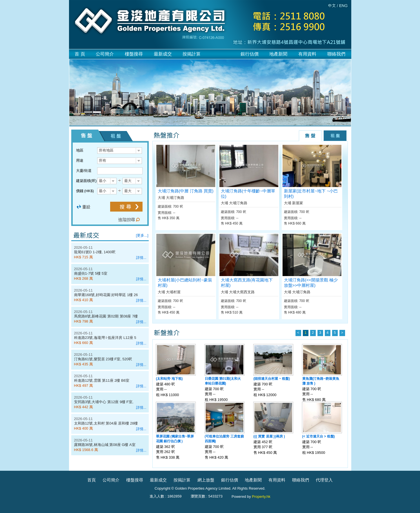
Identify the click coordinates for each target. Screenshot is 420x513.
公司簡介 (105, 54)
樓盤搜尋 (134, 54)
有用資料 (307, 54)
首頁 (92, 480)
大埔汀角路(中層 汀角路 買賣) (186, 191)
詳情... (141, 258)
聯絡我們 (336, 54)
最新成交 (163, 54)
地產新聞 (278, 54)
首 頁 (80, 54)
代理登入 (324, 480)
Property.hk (261, 497)
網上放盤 (206, 480)
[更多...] (142, 235)
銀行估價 (250, 54)
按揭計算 (192, 54)
